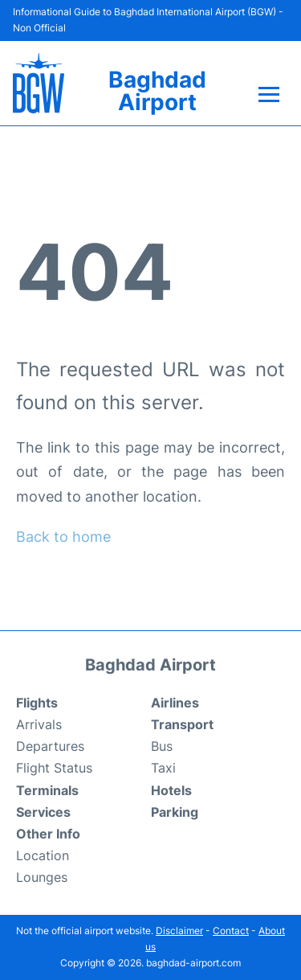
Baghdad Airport (157, 91)
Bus (162, 746)
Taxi (163, 768)
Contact (231, 931)
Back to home (63, 537)
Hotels (171, 790)
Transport (182, 724)
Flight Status (54, 768)
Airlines (175, 703)
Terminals (47, 790)
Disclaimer (179, 931)
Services (43, 812)
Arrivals (39, 724)
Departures (50, 746)
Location (43, 855)
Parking (175, 812)
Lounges (42, 877)
